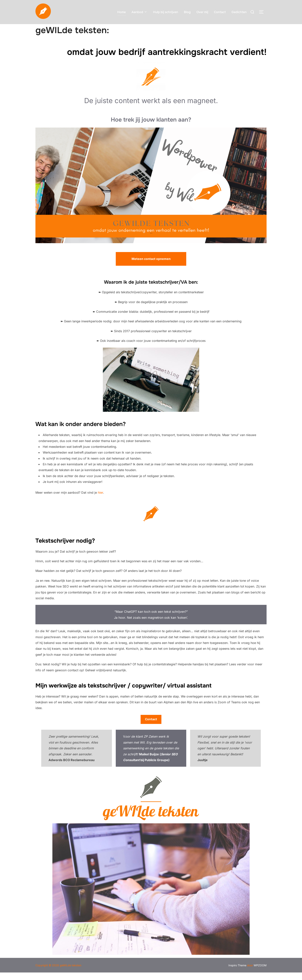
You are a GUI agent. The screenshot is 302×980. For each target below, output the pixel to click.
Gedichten (239, 12)
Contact (220, 12)
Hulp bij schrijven (166, 12)
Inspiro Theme (237, 973)
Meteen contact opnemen (151, 266)
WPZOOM (260, 973)
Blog (187, 12)
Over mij (202, 12)
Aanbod (139, 12)
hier (100, 500)
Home (122, 12)
